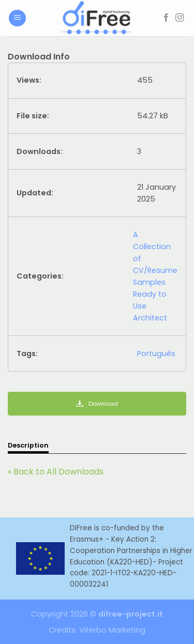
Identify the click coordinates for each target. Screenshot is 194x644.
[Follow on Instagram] (180, 18)
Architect (150, 318)
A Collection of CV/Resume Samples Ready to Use (155, 270)
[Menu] (17, 18)
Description (28, 445)
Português (156, 354)
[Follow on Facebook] (166, 18)
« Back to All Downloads (56, 472)
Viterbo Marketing (112, 630)
